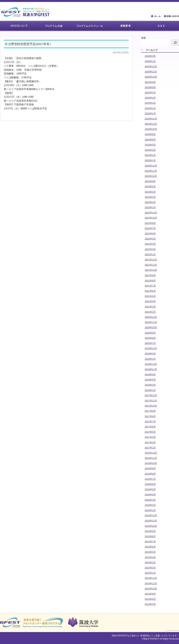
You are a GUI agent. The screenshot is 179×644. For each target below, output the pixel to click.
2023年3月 (150, 197)
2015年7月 (150, 542)
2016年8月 (150, 474)
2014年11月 (151, 583)
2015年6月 (150, 547)
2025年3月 (150, 103)
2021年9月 (150, 275)
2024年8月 (150, 140)
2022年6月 (150, 234)
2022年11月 (151, 213)
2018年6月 (150, 380)
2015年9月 (150, 531)
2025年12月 (151, 66)
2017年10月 (151, 406)
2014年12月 (151, 578)
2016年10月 (151, 463)
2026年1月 (150, 61)
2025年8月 (150, 87)
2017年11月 (151, 401)
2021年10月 (151, 270)
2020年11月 (151, 322)
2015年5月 (150, 552)
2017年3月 (150, 442)
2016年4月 (150, 495)
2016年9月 (150, 468)
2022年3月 (150, 249)
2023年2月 (150, 202)
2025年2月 (150, 108)
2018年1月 (150, 390)
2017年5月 (150, 432)
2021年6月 (150, 291)
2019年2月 (150, 354)
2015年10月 (151, 526)
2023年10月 (151, 176)
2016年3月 (150, 500)
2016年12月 (151, 453)
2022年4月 (150, 244)
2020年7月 (150, 343)
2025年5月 (150, 93)
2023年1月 (150, 207)
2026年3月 (150, 56)
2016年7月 (150, 479)
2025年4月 (150, 98)
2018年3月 (150, 385)
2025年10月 (151, 77)
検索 (144, 38)
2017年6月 (150, 427)
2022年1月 (150, 254)
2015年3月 (150, 563)
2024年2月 (150, 155)
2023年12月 (151, 166)
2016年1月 (150, 510)
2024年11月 (151, 124)
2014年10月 (151, 589)
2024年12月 (151, 119)
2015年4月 (150, 557)
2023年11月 (151, 171)
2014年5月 (150, 604)
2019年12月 (151, 348)
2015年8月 (150, 536)
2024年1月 (150, 160)
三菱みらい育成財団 (139, 636)
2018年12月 (151, 364)
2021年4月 (150, 301)
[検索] (175, 43)
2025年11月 (151, 72)
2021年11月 (151, 265)
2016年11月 (151, 458)
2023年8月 (150, 181)
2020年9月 (150, 333)
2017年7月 (150, 422)
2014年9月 (150, 594)
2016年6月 (150, 484)
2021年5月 (150, 296)
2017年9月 (150, 411)
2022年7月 (150, 228)
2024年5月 (150, 145)
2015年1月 (150, 573)
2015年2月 (150, 568)
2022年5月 (150, 239)
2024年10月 (151, 129)
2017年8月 (150, 416)
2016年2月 (150, 505)
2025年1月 (150, 114)
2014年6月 (150, 599)
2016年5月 (150, 489)
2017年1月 (150, 448)
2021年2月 (150, 312)
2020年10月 (151, 327)
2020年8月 (150, 338)
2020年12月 (151, 317)
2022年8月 (150, 223)
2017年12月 (151, 395)
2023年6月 (150, 186)
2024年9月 (150, 134)
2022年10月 (151, 218)
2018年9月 (150, 375)
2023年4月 (150, 192)
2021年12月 (151, 260)
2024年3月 (150, 150)
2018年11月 (151, 369)
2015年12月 (151, 515)
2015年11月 (151, 521)
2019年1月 (150, 359)
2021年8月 (150, 281)
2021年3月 (150, 307)
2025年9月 (150, 82)
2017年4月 (150, 437)
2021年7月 (150, 286)
